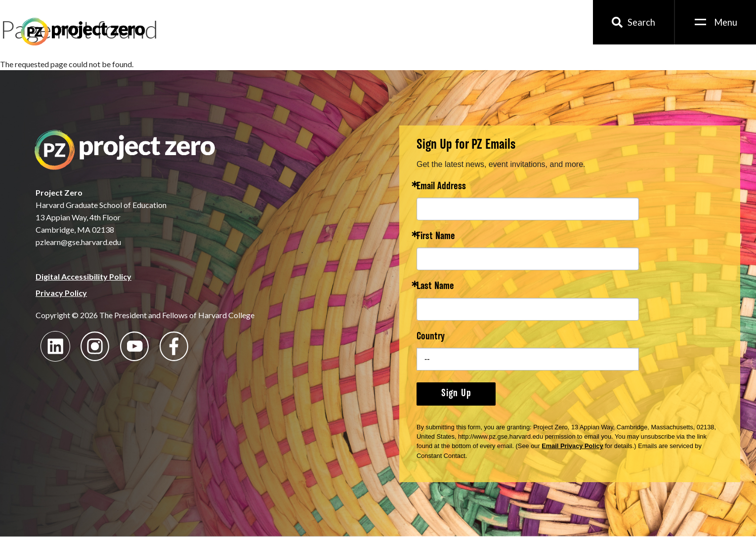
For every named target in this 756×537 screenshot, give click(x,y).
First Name (436, 237)
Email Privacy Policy (572, 446)
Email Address (441, 187)
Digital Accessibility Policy (84, 276)
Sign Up (456, 394)
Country (431, 337)
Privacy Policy (61, 293)
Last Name (435, 287)
